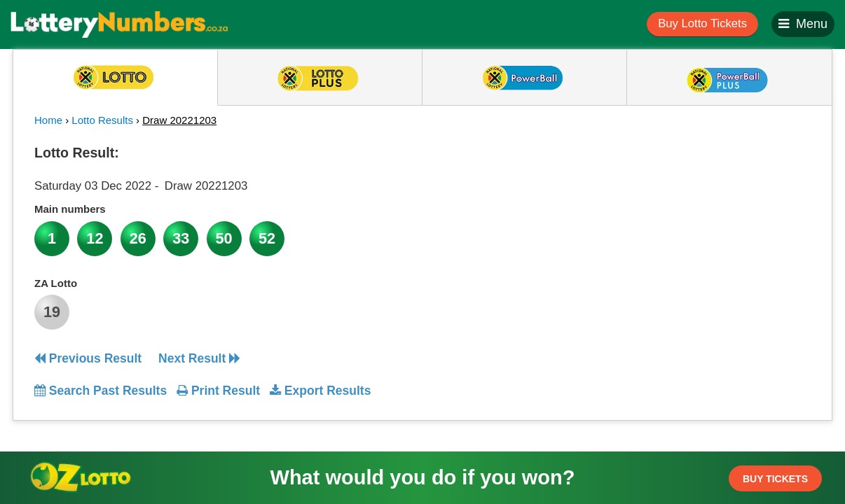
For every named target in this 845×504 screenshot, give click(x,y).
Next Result (199, 358)
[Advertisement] (684, 227)
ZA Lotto (56, 283)
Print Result (218, 391)
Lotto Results (102, 120)
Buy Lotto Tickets (702, 23)
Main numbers (70, 209)
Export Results (320, 391)
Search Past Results (101, 391)
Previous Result (88, 358)
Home (48, 120)
